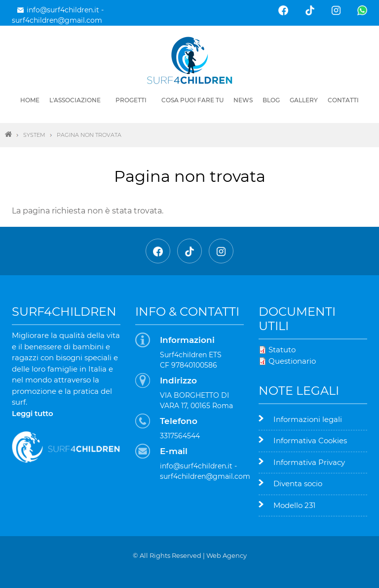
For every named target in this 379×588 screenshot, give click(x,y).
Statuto (282, 350)
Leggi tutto (33, 413)
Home (30, 100)
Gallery (304, 100)
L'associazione (75, 100)
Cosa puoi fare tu (192, 100)
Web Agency (227, 555)
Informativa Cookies (310, 441)
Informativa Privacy (309, 462)
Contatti (343, 100)
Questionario (292, 361)
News (243, 100)
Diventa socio (298, 483)
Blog (271, 100)
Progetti (131, 100)
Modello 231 (294, 505)
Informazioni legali (308, 419)
